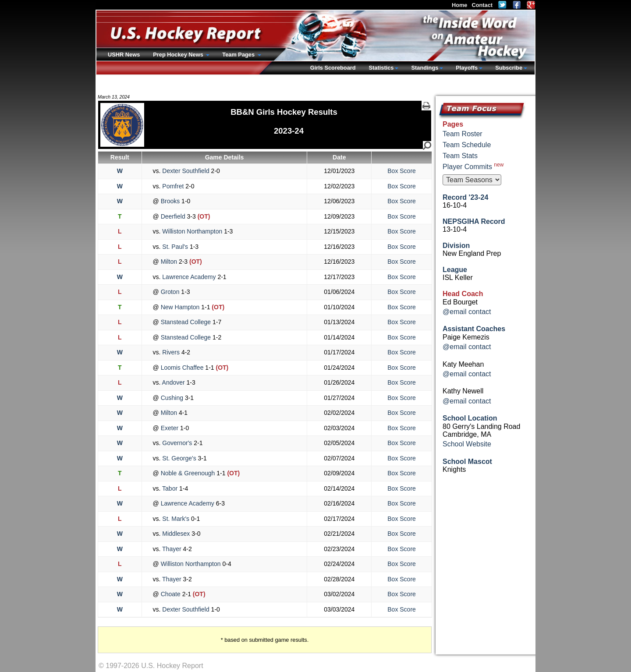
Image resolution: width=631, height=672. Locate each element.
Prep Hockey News (179, 55)
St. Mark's (176, 519)
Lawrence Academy (189, 277)
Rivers (171, 352)
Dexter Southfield (186, 171)
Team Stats (460, 156)
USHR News (124, 55)
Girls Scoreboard (333, 68)
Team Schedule (467, 145)
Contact (482, 5)
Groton (170, 292)
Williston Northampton (192, 231)
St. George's (179, 458)
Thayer (172, 549)
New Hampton (180, 307)
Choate (171, 594)
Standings (425, 68)
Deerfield (173, 216)
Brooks (170, 201)
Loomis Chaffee (182, 368)
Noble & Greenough (188, 473)
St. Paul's (175, 247)
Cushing (172, 398)
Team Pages (239, 55)
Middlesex (176, 534)
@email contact (467, 312)
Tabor (170, 488)
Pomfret (173, 186)
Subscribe (509, 68)
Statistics (381, 68)
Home (460, 5)
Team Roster (463, 134)
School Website (467, 444)
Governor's (177, 443)
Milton (169, 262)
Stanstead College (186, 322)
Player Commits (473, 166)
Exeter (170, 428)
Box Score (402, 171)
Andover (173, 382)
